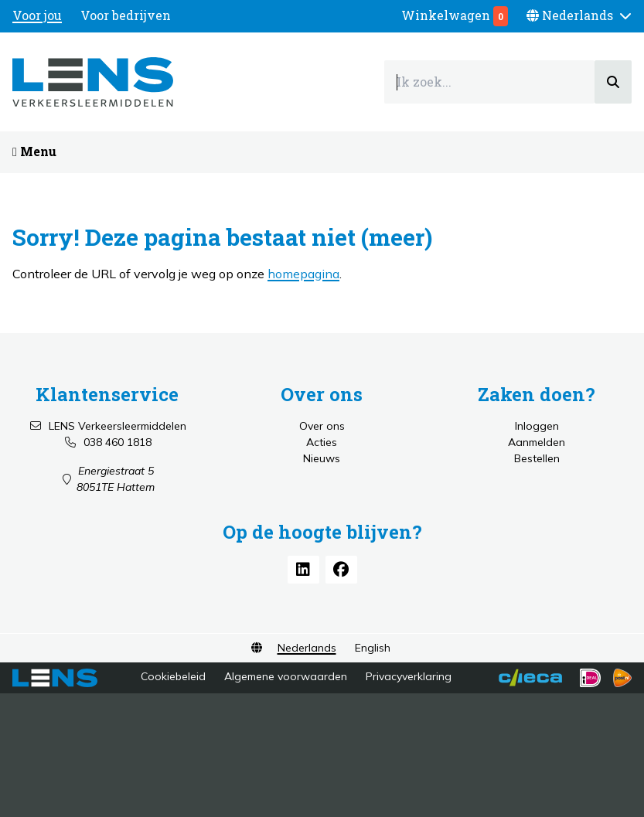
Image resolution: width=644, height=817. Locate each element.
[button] (579, 15)
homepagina (303, 274)
